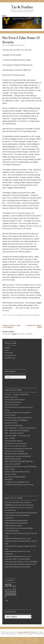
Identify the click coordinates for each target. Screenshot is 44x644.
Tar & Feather (22, 7)
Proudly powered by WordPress (27, 632)
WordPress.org (10, 358)
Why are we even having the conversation (18, 449)
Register (7, 348)
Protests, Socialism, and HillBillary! (16, 420)
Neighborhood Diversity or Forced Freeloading (20, 467)
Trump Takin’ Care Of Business (15, 400)
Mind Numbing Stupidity (13, 459)
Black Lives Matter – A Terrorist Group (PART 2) (20, 428)
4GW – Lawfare (10, 438)
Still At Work (9, 479)
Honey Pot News (10, 415)
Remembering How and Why (21, 567)
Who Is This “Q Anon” (12, 405)
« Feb (7, 601)
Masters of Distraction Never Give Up (17, 472)
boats (23, 45)
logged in (15, 334)
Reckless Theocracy (11, 397)
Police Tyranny (10, 469)
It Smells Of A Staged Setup (20, 559)
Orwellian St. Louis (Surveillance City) (17, 482)
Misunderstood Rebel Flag (13, 425)
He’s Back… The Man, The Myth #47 (17, 395)
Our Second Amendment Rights (15, 477)
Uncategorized (21, 315)
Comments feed (10, 355)
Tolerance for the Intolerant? (14, 451)
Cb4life (7, 523)
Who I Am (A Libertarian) (13, 402)
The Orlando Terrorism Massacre (16, 443)
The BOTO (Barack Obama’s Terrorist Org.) (19, 485)
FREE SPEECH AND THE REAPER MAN (16, 454)
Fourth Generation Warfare (14, 441)
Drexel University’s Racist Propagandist (18, 413)
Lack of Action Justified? (13, 464)
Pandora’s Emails (10, 474)
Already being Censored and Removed (18, 456)
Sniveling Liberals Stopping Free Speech (18, 418)
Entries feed (9, 353)
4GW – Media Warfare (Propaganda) (17, 431)
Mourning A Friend (11, 423)
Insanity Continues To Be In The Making (11, 326)
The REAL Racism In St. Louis (21, 538)
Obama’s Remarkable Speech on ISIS (23, 564)
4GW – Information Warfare (14, 433)
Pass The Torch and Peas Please (15, 446)
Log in (7, 350)
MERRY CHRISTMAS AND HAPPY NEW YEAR (19, 461)
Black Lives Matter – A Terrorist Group (17, 436)
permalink (36, 315)
